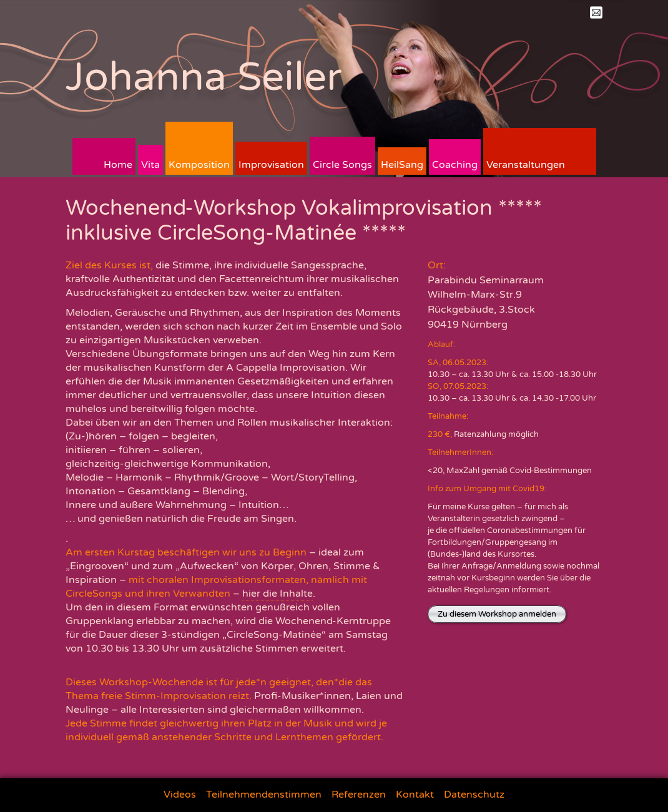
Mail (596, 12)
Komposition (199, 165)
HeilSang (402, 165)
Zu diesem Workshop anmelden (497, 614)
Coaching (455, 165)
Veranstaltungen (526, 165)
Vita (150, 165)
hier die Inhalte (278, 594)
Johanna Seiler (204, 77)
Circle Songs (342, 165)
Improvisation (271, 165)
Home (118, 165)
